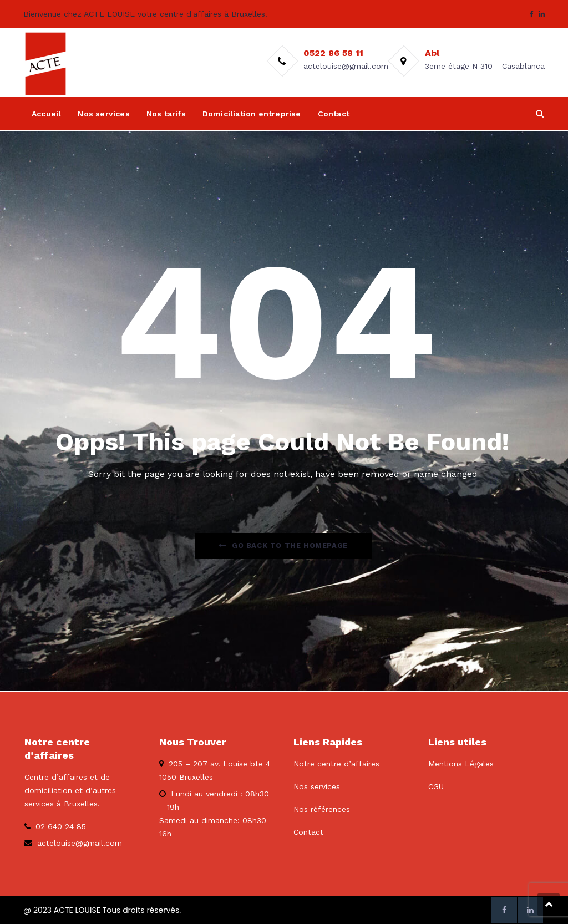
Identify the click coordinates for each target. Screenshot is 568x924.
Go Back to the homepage (283, 545)
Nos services (103, 114)
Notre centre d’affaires (336, 764)
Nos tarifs (166, 114)
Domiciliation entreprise (252, 114)
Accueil (46, 114)
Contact (334, 114)
